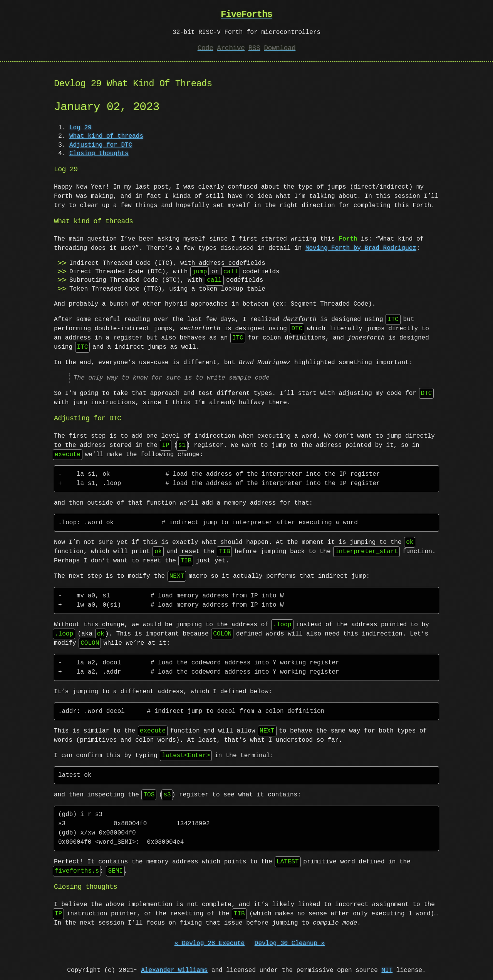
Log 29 (80, 128)
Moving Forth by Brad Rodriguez (361, 248)
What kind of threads (106, 136)
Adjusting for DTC (101, 145)
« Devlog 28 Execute (210, 943)
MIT (387, 970)
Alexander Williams (174, 970)
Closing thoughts (99, 154)
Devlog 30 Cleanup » (290, 943)
